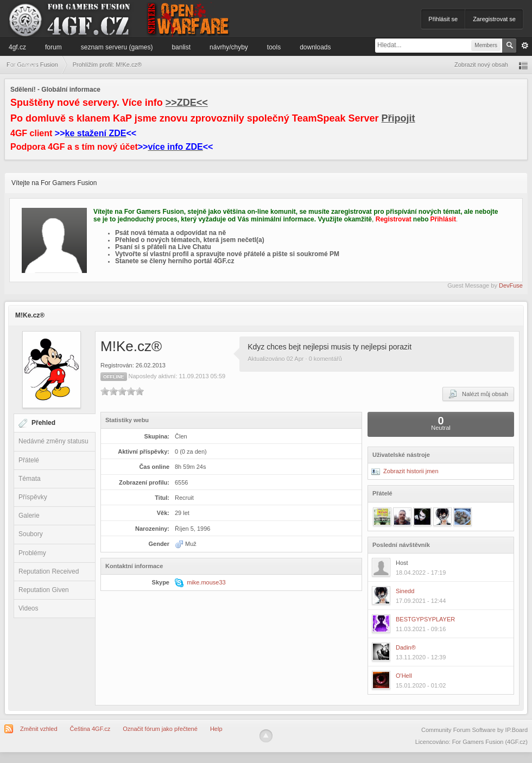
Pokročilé (525, 46)
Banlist (181, 47)
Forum (53, 47)
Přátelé (29, 460)
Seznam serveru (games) (117, 47)
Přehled (43, 423)
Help (216, 729)
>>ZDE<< (187, 103)
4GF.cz (17, 47)
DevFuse (511, 285)
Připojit (398, 118)
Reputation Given (44, 590)
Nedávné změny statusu (53, 441)
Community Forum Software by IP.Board (474, 730)
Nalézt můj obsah (478, 394)
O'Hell (404, 676)
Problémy (32, 553)
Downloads (315, 47)
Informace (23, 65)
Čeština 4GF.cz (90, 729)
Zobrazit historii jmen (405, 471)
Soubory (31, 534)
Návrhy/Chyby (229, 47)
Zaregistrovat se (494, 19)
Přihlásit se (443, 19)
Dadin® (406, 647)
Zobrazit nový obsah (481, 65)
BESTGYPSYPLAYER (425, 619)
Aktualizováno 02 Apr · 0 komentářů (295, 359)
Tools (274, 47)
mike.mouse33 (206, 582)
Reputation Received (49, 571)
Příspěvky (33, 497)
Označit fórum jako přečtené (160, 729)
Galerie (29, 516)
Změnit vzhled (39, 729)
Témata (30, 479)
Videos (28, 608)
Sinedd (405, 591)
